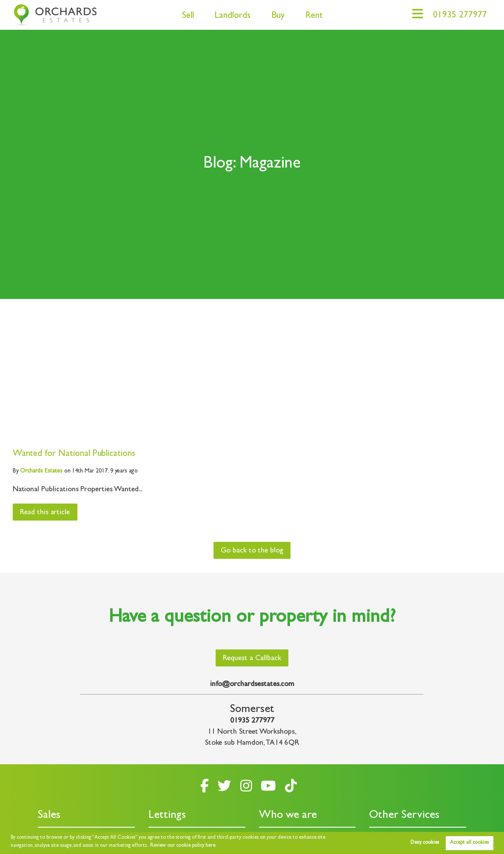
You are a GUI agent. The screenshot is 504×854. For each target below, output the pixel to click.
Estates (41, 471)
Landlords (232, 16)
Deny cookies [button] (425, 843)
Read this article (45, 513)
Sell (188, 16)
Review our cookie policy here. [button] (183, 846)
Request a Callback (252, 659)
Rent (314, 16)
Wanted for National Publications (74, 454)
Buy (278, 16)
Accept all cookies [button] (469, 843)
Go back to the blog (252, 551)
